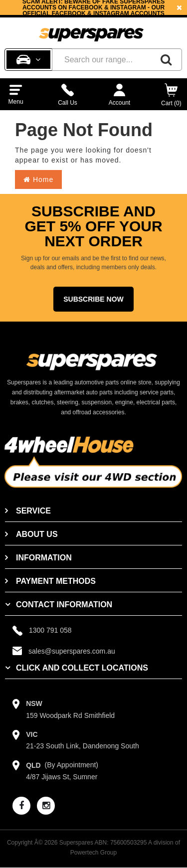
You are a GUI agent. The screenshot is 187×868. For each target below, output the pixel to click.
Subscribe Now (93, 299)
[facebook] (21, 806)
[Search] (166, 60)
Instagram (111, 13)
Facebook (69, 13)
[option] (93, 7)
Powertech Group (93, 853)
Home (38, 179)
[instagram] (46, 806)
